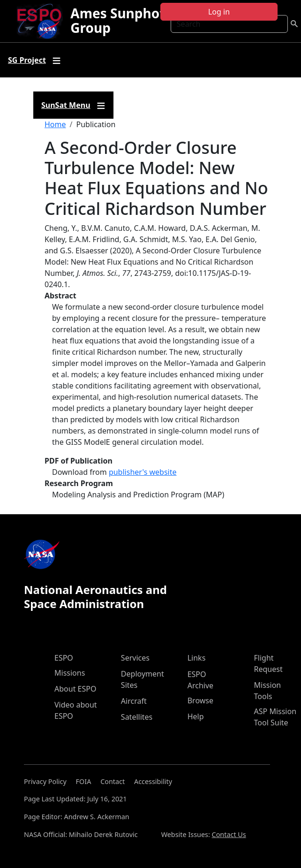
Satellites (137, 717)
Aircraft (134, 701)
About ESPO (75, 689)
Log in (219, 12)
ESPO (64, 658)
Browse (200, 700)
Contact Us (229, 834)
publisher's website (143, 472)
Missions (70, 673)
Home (55, 124)
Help (196, 716)
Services (135, 658)
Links (197, 658)
